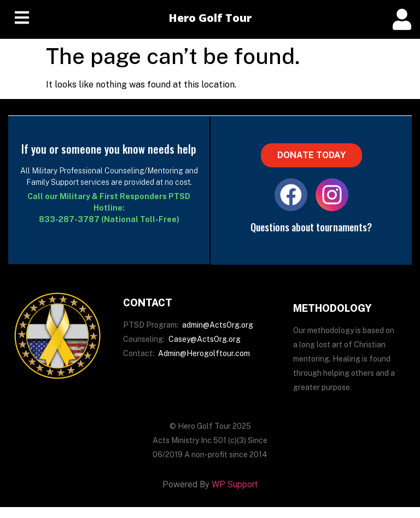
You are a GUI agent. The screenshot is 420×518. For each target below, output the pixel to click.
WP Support (235, 484)
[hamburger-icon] (22, 19)
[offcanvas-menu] (402, 19)
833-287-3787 (69, 219)
